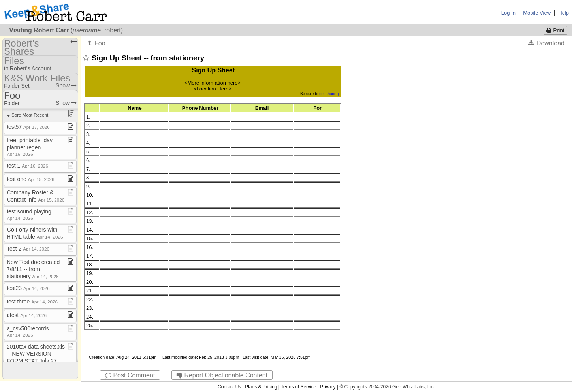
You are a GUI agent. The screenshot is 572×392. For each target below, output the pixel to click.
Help (564, 13)
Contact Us (229, 387)
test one (30, 179)
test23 (28, 288)
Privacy (328, 387)
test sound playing (29, 214)
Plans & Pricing (261, 387)
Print (555, 30)
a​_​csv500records (28, 331)
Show (66, 85)
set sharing (329, 94)
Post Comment (130, 375)
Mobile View (537, 13)
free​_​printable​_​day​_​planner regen (31, 147)
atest (27, 315)
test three (32, 302)
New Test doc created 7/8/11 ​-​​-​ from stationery (33, 269)
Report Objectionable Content (222, 375)
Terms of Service (298, 387)
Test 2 (28, 249)
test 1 (27, 166)
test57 (28, 127)
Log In (508, 13)
